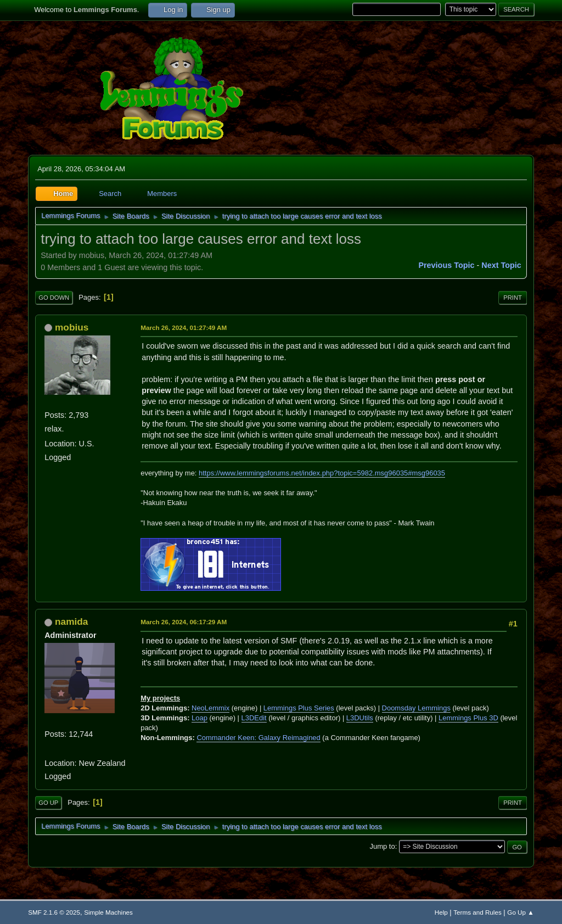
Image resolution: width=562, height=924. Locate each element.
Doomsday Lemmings (416, 708)
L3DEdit (254, 718)
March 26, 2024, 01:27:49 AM (184, 327)
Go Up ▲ (520, 912)
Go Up (48, 803)
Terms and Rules (477, 912)
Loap (199, 718)
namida (71, 621)
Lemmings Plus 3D (468, 718)
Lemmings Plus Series (299, 708)
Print (513, 298)
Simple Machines (108, 912)
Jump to (383, 846)
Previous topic (446, 265)
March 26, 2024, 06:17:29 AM (184, 622)
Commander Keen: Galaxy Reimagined (258, 738)
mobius (72, 327)
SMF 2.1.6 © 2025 (54, 912)
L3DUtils (360, 718)
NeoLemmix (210, 708)
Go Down (54, 298)
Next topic (501, 265)
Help (441, 912)
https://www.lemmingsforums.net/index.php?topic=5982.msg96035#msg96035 (322, 473)
